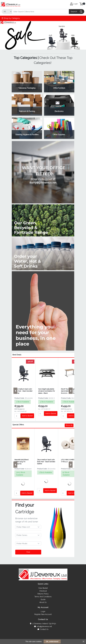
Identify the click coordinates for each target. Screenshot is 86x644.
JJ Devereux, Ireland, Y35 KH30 (43, 624)
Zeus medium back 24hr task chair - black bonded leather (23, 391)
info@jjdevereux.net (43, 626)
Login (43, 611)
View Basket (43, 588)
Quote (43, 599)
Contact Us (43, 629)
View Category (27, 82)
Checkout (43, 591)
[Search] (40, 12)
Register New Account (43, 614)
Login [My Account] (74, 4)
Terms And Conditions (43, 597)
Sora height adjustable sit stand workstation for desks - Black (47, 391)
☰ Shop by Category (11, 18)
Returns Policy (43, 594)
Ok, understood (52, 642)
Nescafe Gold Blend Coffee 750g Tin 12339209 (21, 462)
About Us (43, 602)
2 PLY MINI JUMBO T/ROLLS (68, 461)
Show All (69, 425)
